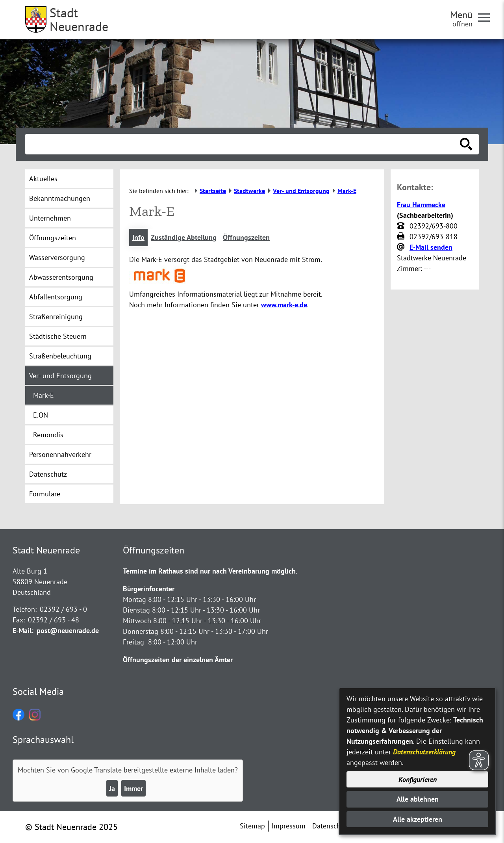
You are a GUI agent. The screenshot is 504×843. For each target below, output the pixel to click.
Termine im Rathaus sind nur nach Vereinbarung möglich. (210, 571)
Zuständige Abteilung (184, 237)
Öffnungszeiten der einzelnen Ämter (178, 660)
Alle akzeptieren (418, 819)
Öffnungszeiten (246, 237)
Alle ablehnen (418, 799)
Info (138, 237)
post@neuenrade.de (68, 630)
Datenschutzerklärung (424, 752)
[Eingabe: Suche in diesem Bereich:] (243, 144)
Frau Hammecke (421, 205)
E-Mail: (23, 630)
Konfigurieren (418, 779)
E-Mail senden (431, 247)
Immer (133, 788)
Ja (112, 788)
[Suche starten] (466, 144)
